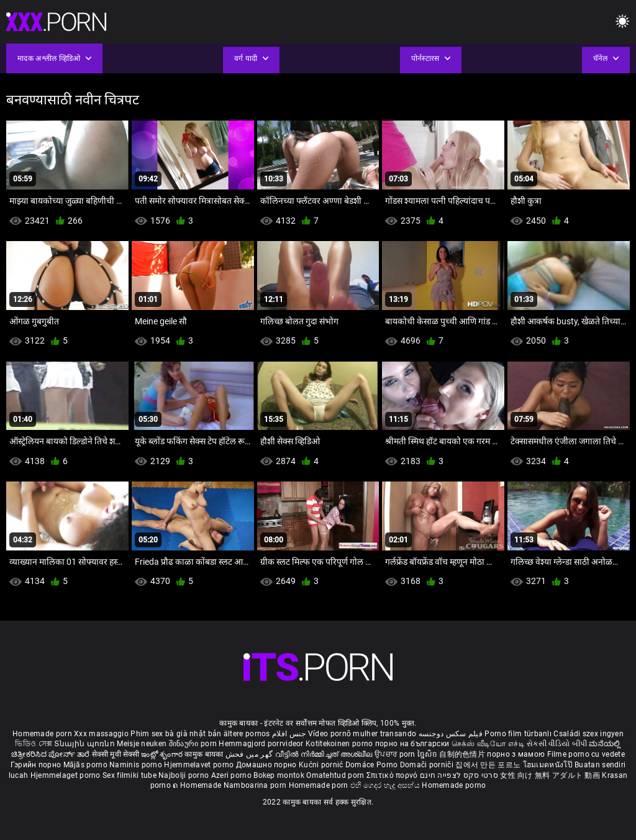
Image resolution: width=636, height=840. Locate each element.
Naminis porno (137, 765)
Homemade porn (43, 734)
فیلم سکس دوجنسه (451, 734)
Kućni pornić (322, 765)
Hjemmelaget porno (66, 775)
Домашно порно (267, 765)
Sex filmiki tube (129, 775)
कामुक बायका (205, 754)
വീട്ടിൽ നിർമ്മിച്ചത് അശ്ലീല (325, 754)
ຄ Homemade (198, 785)
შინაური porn (194, 744)
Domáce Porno (373, 765)
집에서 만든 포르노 (489, 765)
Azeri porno (233, 775)
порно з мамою (516, 754)
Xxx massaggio (101, 734)
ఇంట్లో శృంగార (163, 754)
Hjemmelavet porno (200, 765)
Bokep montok (279, 775)
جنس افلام (289, 734)
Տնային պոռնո (85, 744)
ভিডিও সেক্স (34, 744)
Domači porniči (428, 765)
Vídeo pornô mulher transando (362, 734)
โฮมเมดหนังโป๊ (549, 765)
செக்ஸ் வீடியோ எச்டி (488, 744)
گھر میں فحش (250, 754)
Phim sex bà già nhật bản (176, 734)
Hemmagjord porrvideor (262, 744)
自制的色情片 (463, 754)
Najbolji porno (184, 775)
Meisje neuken (142, 744)
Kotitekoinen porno (340, 744)
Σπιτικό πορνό (393, 775)
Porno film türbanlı (518, 734)
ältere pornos (247, 734)
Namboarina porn (256, 785)
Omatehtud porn (336, 775)
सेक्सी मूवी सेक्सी (116, 754)
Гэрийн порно (37, 765)
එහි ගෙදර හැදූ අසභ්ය (386, 785)
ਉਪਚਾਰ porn (396, 754)
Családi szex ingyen (588, 734)
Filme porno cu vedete (586, 754)
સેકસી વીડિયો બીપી (557, 744)
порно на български (412, 744)
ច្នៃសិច (428, 754)
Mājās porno (87, 765)
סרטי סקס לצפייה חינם (459, 775)
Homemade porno (454, 785)
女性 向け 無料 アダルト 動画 (550, 775)
